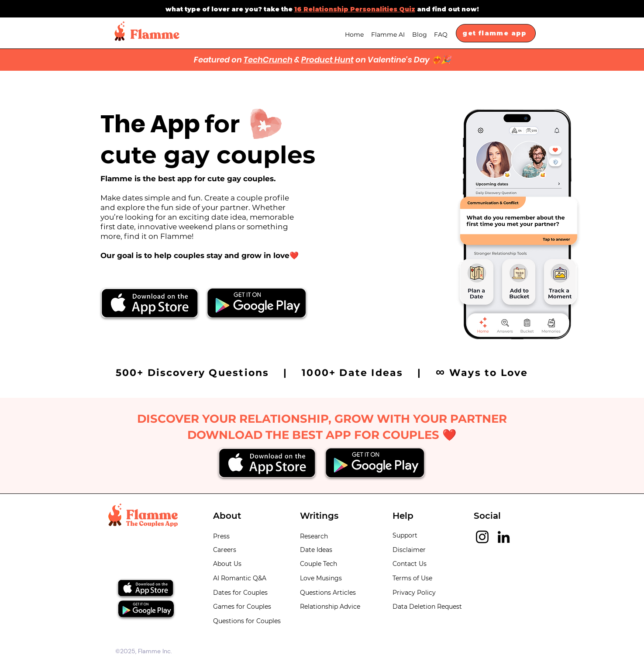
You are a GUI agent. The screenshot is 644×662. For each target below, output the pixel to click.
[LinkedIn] (504, 537)
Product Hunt (327, 60)
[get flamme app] (496, 33)
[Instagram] (482, 537)
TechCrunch (268, 60)
